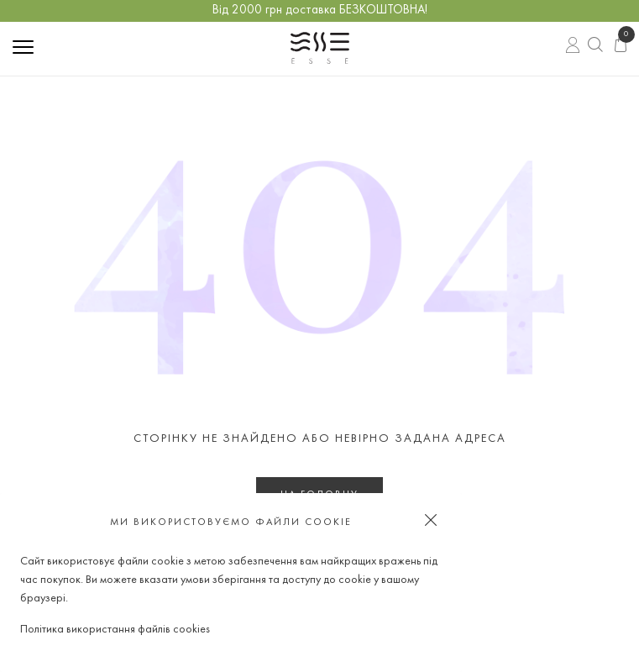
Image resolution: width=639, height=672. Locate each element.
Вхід (573, 47)
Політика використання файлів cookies (115, 630)
